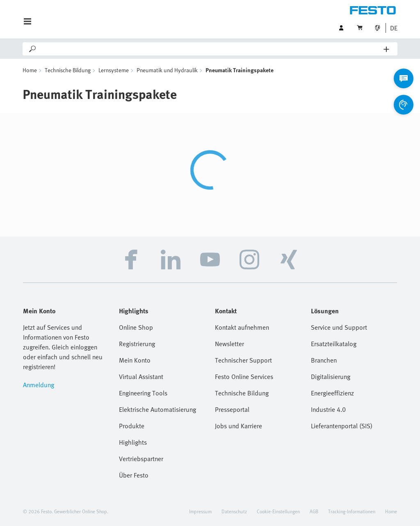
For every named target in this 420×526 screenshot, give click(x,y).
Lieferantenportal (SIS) (342, 426)
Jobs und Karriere (239, 426)
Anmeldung (39, 385)
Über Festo (134, 475)
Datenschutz (234, 511)
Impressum (200, 511)
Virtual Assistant (141, 377)
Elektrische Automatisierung (157, 409)
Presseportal (232, 409)
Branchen (324, 360)
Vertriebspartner (141, 459)
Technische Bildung (68, 70)
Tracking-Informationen (352, 511)
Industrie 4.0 (328, 409)
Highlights (133, 442)
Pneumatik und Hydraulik (167, 70)
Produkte (132, 426)
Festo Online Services (244, 377)
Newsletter (229, 344)
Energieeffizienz (332, 393)
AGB (314, 511)
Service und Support (339, 327)
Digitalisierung (331, 377)
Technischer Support (243, 360)
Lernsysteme (114, 70)
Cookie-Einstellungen (278, 511)
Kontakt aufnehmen (242, 327)
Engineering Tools (143, 393)
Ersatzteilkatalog (334, 344)
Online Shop (136, 327)
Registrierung (137, 344)
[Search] (210, 49)
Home (30, 70)
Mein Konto (135, 360)
